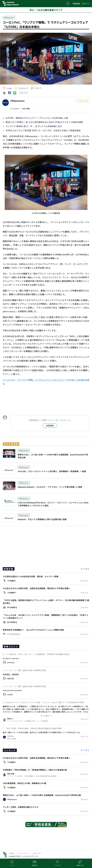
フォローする (83, 101)
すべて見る (85, 569)
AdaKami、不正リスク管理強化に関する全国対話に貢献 (42, 519)
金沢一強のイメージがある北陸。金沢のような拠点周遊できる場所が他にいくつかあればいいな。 (42, 732)
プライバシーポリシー (23, 853)
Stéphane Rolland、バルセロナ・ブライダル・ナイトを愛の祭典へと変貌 (50, 487)
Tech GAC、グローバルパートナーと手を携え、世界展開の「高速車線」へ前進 (52, 471)
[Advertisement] (46, 399)
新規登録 (76, 4)
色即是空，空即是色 (11, 674)
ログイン (86, 4)
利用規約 (12, 853)
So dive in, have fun (11, 658)
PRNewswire (9, 17)
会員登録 (50, 425)
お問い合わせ (37, 853)
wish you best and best (12, 690)
